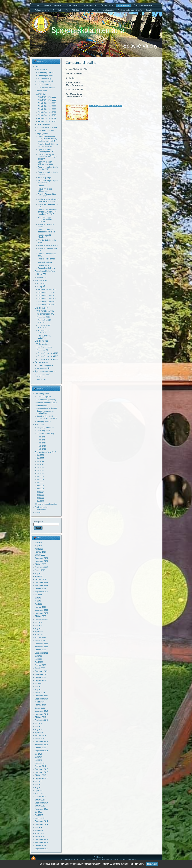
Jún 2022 (39, 656)
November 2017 (41, 772)
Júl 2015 (38, 812)
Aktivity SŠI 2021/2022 (47, 109)
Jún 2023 (39, 625)
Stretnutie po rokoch (46, 72)
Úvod (37, 66)
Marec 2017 (40, 794)
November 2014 (41, 824)
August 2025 (40, 570)
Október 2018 (40, 748)
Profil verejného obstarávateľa (41, 508)
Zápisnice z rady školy (45, 434)
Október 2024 (40, 589)
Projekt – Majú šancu (46, 259)
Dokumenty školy (42, 394)
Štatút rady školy (43, 431)
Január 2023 (40, 641)
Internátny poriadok (44, 347)
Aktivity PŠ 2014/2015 (47, 302)
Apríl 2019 (39, 732)
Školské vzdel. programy (46, 400)
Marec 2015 (40, 818)
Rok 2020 (40, 473)
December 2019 (41, 711)
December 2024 (41, 583)
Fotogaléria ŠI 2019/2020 (48, 353)
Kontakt (38, 512)
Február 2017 (40, 797)
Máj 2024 (39, 601)
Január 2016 (40, 806)
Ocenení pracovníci (46, 75)
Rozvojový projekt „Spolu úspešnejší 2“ (48, 168)
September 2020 (42, 699)
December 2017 (41, 769)
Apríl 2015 (39, 815)
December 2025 (41, 558)
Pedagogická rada (44, 422)
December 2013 (41, 840)
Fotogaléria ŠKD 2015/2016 (45, 326)
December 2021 (41, 671)
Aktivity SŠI (41, 94)
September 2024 (42, 592)
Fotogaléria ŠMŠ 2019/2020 (43, 376)
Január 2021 (40, 693)
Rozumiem (152, 864)
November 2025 (41, 561)
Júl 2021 (38, 684)
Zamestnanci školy (44, 85)
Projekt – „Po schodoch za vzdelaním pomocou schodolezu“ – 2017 (47, 212)
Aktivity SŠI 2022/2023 (47, 106)
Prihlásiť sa (99, 857)
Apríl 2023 (39, 631)
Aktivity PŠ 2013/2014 (47, 305)
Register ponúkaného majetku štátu (45, 412)
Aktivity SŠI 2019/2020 (47, 115)
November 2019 (41, 714)
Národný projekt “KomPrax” (44, 236)
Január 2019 (40, 739)
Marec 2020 (40, 702)
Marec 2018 (40, 763)
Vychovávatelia (42, 344)
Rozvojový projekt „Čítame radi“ (45, 190)
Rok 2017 (40, 483)
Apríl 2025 (39, 576)
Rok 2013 (40, 495)
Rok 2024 (42, 443)
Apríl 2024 (39, 604)
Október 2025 (40, 564)
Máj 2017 (39, 788)
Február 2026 (40, 552)
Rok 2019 (40, 477)
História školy (42, 69)
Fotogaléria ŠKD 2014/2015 (45, 332)
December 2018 (41, 742)
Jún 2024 (39, 598)
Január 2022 (40, 668)
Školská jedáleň (41, 362)
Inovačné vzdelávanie (45, 131)
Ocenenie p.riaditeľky (46, 268)
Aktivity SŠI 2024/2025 (47, 100)
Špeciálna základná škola (45, 271)
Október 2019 (40, 717)
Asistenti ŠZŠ (42, 277)
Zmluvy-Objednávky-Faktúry (46, 452)
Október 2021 (40, 677)
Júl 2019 (38, 723)
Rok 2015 (40, 489)
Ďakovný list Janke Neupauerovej (106, 105)
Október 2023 (40, 616)
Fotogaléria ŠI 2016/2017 (48, 359)
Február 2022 (40, 665)
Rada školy (39, 425)
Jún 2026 (39, 543)
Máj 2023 (39, 628)
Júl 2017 (38, 781)
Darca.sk (41, 186)
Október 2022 (40, 650)
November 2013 (41, 843)
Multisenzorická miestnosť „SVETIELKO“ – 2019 (48, 200)
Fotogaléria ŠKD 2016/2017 (45, 321)
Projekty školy (42, 134)
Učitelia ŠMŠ (42, 380)
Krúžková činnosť (43, 124)
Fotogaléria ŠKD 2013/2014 (45, 337)
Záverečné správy (44, 397)
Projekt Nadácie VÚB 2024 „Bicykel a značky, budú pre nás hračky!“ (47, 139)
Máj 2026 (39, 546)
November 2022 (41, 647)
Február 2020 (40, 705)
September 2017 (42, 778)
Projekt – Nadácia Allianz (48, 245)
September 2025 (42, 567)
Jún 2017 (39, 785)
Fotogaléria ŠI (42, 350)
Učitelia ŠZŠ (41, 274)
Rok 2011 (40, 501)
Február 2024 (40, 607)
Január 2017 (40, 800)
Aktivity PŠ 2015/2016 (47, 299)
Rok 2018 (40, 480)
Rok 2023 (42, 446)
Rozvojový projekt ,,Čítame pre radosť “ (46, 150)
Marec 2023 (40, 634)
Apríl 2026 (39, 549)
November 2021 (41, 674)
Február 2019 (40, 735)
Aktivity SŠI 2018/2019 (47, 118)
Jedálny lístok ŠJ (43, 369)
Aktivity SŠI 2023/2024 (47, 103)
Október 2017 (40, 775)
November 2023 (41, 613)
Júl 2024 (38, 595)
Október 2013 (40, 846)
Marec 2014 (40, 833)
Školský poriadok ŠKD (45, 314)
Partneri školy (43, 265)
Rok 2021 (40, 470)
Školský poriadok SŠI (45, 82)
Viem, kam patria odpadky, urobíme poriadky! (45, 219)
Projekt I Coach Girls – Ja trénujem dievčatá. (48, 145)
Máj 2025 (39, 573)
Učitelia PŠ (41, 283)
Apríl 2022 (39, 662)
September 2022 (42, 653)
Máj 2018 (39, 760)
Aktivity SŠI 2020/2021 (47, 112)
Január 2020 (40, 708)
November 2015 (41, 809)
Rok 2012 (40, 498)
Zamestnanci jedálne (45, 365)
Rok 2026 (42, 437)
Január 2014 (40, 836)
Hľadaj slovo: (39, 522)
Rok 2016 (40, 486)
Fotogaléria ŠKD (43, 317)
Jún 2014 (39, 827)
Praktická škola (41, 280)
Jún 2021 (39, 687)
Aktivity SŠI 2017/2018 (47, 121)
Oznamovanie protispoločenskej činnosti (47, 407)
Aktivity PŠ (41, 286)
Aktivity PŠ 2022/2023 (47, 293)
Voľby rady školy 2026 (45, 428)
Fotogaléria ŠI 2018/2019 (48, 356)
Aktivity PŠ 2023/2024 (47, 289)
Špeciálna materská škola (45, 372)
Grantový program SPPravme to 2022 (46, 163)
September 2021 (42, 680)
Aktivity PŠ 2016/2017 (47, 296)
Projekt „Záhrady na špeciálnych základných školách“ (47, 157)
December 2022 (41, 644)
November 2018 (41, 745)
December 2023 (41, 610)
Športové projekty (45, 262)
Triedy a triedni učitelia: (46, 88)
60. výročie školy (45, 79)
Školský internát (41, 341)
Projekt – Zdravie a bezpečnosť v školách (47, 231)
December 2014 (41, 821)
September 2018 (42, 751)
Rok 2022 (42, 449)
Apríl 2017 (39, 791)
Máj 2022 (39, 659)
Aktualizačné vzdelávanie (47, 128)
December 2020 (41, 696)
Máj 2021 (39, 690)
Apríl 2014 (39, 830)
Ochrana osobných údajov (47, 403)
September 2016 (42, 803)
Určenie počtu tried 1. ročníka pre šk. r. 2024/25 (47, 417)
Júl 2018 (38, 754)
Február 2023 (40, 638)
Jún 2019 (39, 726)
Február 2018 (40, 766)
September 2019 (42, 720)
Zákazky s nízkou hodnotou (46, 504)
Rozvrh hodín (42, 91)
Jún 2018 (39, 757)
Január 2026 (40, 555)
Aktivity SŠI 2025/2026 (47, 97)
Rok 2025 (42, 440)
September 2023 (42, 619)
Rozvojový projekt (45, 178)
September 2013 (42, 849)
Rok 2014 (40, 492)
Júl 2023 (38, 622)
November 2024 (41, 586)
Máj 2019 (39, 729)
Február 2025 (40, 579)
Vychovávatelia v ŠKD (45, 311)
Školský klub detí (42, 308)
